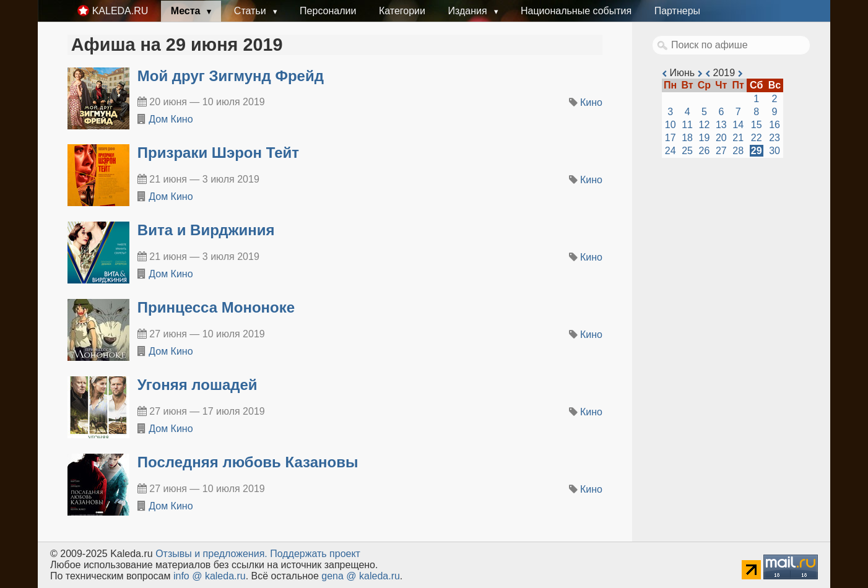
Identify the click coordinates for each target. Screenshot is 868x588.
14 (738, 125)
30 (775, 151)
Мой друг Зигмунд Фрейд (231, 76)
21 (738, 138)
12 (705, 125)
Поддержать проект (315, 554)
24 (671, 151)
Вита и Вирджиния (206, 230)
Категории (402, 11)
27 (721, 151)
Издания (469, 11)
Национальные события (576, 11)
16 (775, 125)
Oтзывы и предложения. (211, 554)
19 (705, 138)
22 (757, 138)
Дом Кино (171, 119)
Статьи (251, 11)
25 (687, 151)
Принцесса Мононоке (216, 307)
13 (721, 125)
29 (757, 151)
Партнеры (677, 11)
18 (687, 138)
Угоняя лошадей (197, 385)
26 (705, 151)
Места (187, 11)
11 (687, 125)
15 (757, 125)
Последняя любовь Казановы (248, 462)
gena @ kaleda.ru (361, 576)
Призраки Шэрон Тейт (218, 153)
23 (775, 138)
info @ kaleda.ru (210, 576)
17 (671, 138)
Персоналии (328, 11)
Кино (591, 102)
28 (738, 151)
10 (671, 125)
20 (721, 138)
